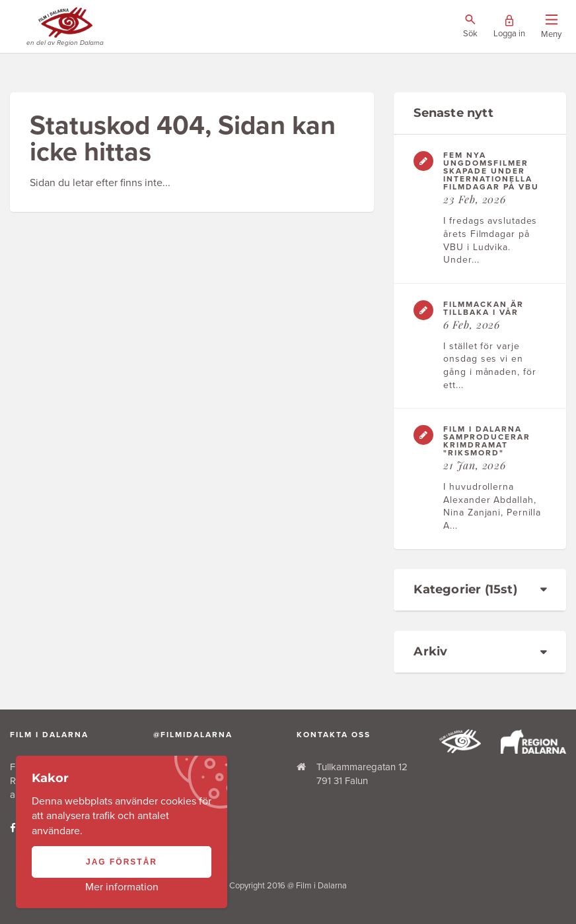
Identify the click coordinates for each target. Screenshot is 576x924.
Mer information (122, 887)
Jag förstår (122, 862)
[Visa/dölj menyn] (551, 27)
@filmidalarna (193, 735)
